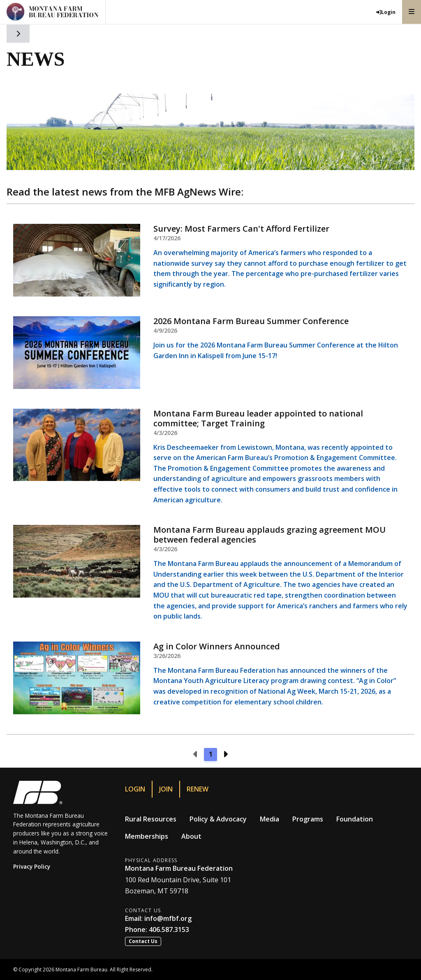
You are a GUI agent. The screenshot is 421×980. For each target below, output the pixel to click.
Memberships (147, 836)
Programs (308, 819)
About (191, 836)
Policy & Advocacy (218, 819)
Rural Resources (151, 819)
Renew (198, 789)
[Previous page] (196, 755)
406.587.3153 (169, 929)
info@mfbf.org (168, 918)
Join (166, 789)
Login (135, 789)
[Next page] (225, 755)
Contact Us (143, 941)
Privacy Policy (32, 866)
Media (269, 819)
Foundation (355, 819)
